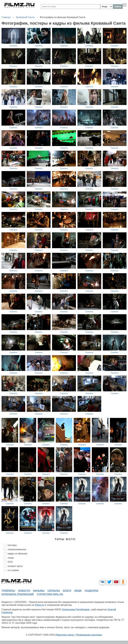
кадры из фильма (17, 554)
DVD (10, 562)
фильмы (39, 591)
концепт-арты (15, 566)
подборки (91, 591)
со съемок (13, 570)
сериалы (54, 591)
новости (24, 591)
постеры (12, 545)
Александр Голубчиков (76, 609)
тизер (11, 558)
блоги (67, 591)
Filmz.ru (40, 605)
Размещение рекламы (89, 635)
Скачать (13, 46)
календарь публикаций (18, 594)
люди (78, 591)
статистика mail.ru (50, 594)
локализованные (17, 549)
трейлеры (8, 591)
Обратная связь (65, 635)
